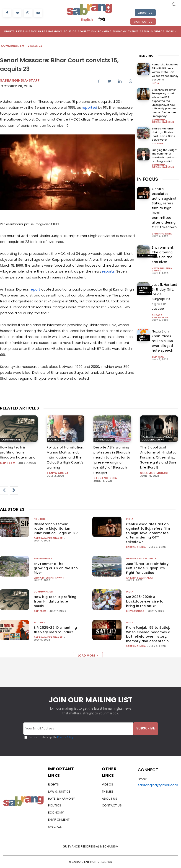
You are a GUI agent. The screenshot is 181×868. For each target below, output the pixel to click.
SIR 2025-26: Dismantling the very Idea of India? (55, 630)
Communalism (13, 46)
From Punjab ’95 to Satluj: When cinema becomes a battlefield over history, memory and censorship (148, 634)
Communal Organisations (163, 121)
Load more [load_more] (88, 656)
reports (108, 271)
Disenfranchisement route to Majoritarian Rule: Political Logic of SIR (56, 529)
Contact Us (143, 22)
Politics (54, 440)
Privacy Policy (65, 737)
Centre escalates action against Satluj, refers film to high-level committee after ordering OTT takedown (164, 208)
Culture (158, 144)
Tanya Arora (58, 473)
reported (89, 107)
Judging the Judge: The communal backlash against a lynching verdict (165, 156)
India (155, 83)
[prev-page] (4, 490)
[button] (174, 4)
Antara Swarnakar (160, 316)
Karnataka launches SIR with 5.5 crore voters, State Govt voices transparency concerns (165, 72)
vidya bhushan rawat (49, 578)
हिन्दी (102, 19)
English (87, 19)
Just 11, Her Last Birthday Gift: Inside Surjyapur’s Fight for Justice (147, 568)
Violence (35, 46)
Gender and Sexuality (145, 290)
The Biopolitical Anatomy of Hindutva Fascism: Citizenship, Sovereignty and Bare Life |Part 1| (158, 457)
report (35, 289)
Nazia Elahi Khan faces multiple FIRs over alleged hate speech (163, 341)
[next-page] (14, 490)
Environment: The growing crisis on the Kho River (56, 568)
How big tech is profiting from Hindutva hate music (18, 452)
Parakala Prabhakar (48, 538)
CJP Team (158, 357)
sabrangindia (162, 234)
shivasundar (135, 611)
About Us (145, 13)
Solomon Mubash (155, 473)
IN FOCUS (148, 179)
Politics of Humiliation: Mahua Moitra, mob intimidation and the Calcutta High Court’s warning (65, 457)
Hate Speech (144, 338)
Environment (147, 255)
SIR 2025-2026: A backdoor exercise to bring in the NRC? (145, 601)
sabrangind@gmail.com (158, 785)
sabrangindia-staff (20, 80)
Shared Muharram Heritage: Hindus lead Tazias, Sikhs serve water (164, 134)
